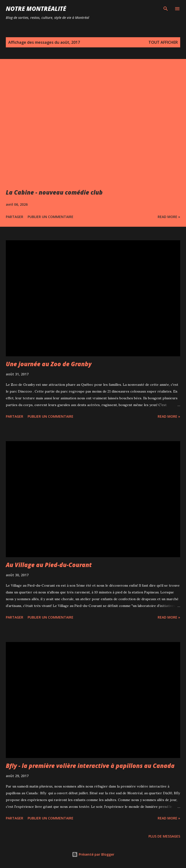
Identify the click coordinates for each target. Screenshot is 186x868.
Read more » (169, 217)
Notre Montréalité (36, 9)
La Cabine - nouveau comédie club (54, 192)
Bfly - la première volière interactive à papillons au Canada (90, 766)
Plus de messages (164, 836)
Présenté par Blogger (93, 854)
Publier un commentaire (50, 217)
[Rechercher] (166, 9)
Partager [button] (15, 217)
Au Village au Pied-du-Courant (49, 565)
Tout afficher (163, 42)
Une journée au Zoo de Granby (49, 364)
